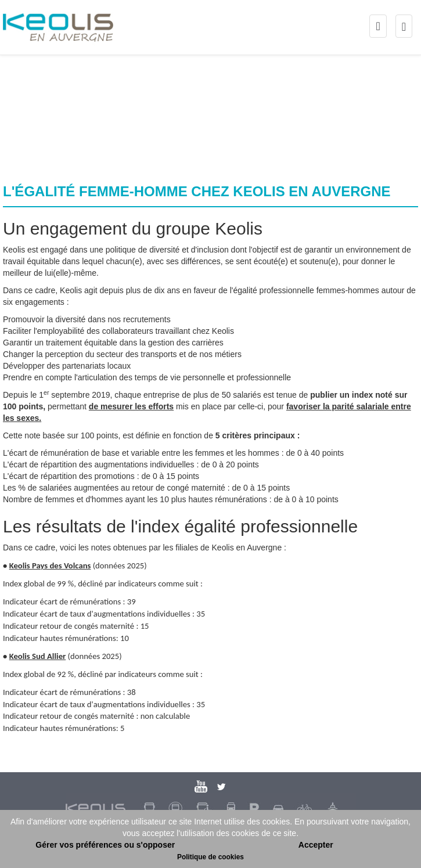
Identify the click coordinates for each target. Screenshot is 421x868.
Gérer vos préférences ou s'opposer (105, 845)
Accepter (316, 845)
